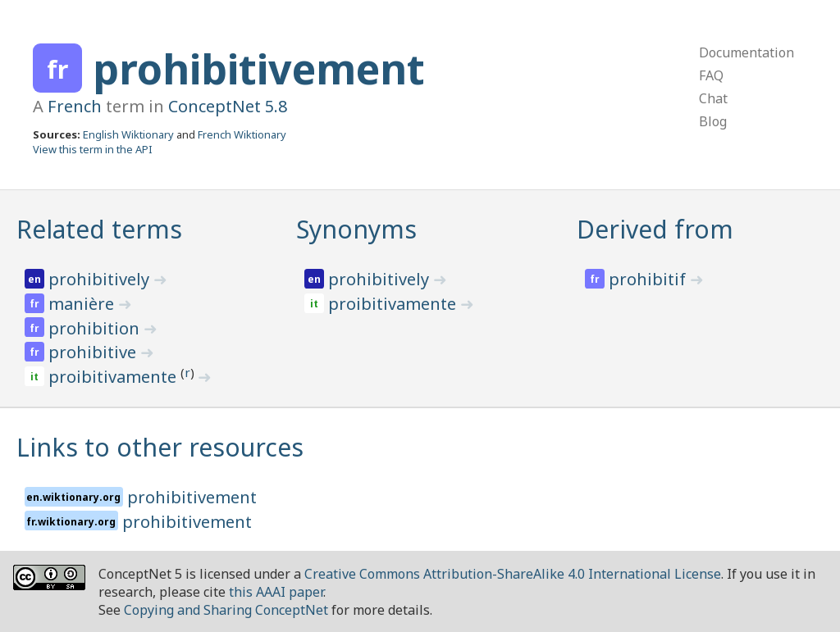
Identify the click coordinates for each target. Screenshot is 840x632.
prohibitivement (259, 69)
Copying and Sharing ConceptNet (226, 610)
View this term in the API (93, 149)
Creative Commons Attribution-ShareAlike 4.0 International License (513, 574)
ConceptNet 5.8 (228, 106)
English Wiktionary (128, 134)
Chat (713, 98)
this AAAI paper (276, 592)
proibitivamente (114, 377)
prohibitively (101, 279)
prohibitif (649, 279)
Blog (713, 121)
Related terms (99, 229)
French (75, 106)
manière (83, 304)
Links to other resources (160, 447)
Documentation (746, 52)
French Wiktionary (242, 134)
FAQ (711, 75)
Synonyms (356, 229)
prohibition (96, 328)
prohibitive (94, 352)
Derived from (655, 229)
